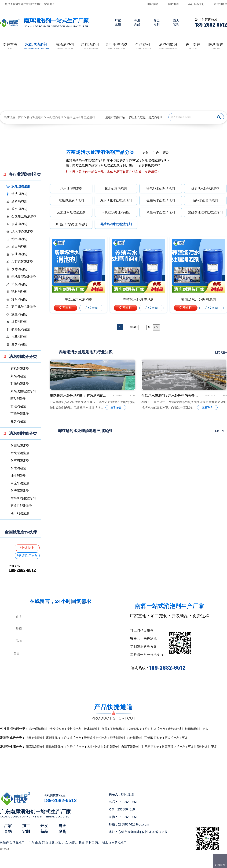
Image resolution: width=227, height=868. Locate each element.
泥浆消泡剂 (19, 299)
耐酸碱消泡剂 (20, 453)
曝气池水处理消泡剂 (161, 188)
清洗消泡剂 (155, 117)
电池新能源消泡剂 (24, 277)
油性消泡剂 (18, 476)
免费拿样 (65, 308)
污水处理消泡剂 (71, 188)
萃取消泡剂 (19, 284)
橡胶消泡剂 (19, 322)
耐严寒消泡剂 (20, 491)
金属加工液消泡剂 (24, 216)
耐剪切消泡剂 (20, 461)
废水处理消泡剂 (116, 188)
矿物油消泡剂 (20, 384)
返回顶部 (220, 865)
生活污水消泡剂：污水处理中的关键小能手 (170, 396)
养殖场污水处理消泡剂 (81, 117)
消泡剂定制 (27, 548)
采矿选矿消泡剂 (22, 262)
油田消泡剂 (19, 247)
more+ (221, 352)
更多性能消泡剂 (21, 506)
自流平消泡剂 (20, 483)
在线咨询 (91, 308)
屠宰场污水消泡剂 (78, 300)
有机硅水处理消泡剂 (116, 212)
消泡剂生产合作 (27, 556)
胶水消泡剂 (19, 209)
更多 (205, 729)
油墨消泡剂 (19, 314)
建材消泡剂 (19, 292)
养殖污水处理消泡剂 (138, 300)
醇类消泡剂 (18, 399)
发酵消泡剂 (19, 269)
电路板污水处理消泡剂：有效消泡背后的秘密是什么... (79, 396)
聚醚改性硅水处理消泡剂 (205, 212)
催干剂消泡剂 (20, 513)
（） (133, 864)
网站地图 (173, 4)
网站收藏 (153, 4)
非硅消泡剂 (18, 406)
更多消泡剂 (19, 344)
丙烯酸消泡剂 (20, 414)
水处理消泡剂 (55, 117)
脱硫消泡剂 (19, 224)
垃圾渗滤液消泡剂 (71, 200)
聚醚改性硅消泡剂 (23, 391)
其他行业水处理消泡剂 (71, 224)
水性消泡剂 (18, 468)
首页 (21, 117)
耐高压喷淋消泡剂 (23, 498)
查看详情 (116, 408)
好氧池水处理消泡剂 (205, 188)
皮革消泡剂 (19, 337)
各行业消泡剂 (196, 4)
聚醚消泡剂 (18, 376)
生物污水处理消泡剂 (161, 200)
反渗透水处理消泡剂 (71, 212)
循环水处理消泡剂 (205, 200)
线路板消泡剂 (21, 329)
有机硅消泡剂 (20, 369)
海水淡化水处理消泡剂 (116, 200)
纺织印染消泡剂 (22, 232)
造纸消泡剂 (19, 239)
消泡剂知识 (220, 4)
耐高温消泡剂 (20, 446)
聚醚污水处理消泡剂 (161, 212)
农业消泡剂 (19, 254)
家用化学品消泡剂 (24, 307)
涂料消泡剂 (19, 201)
